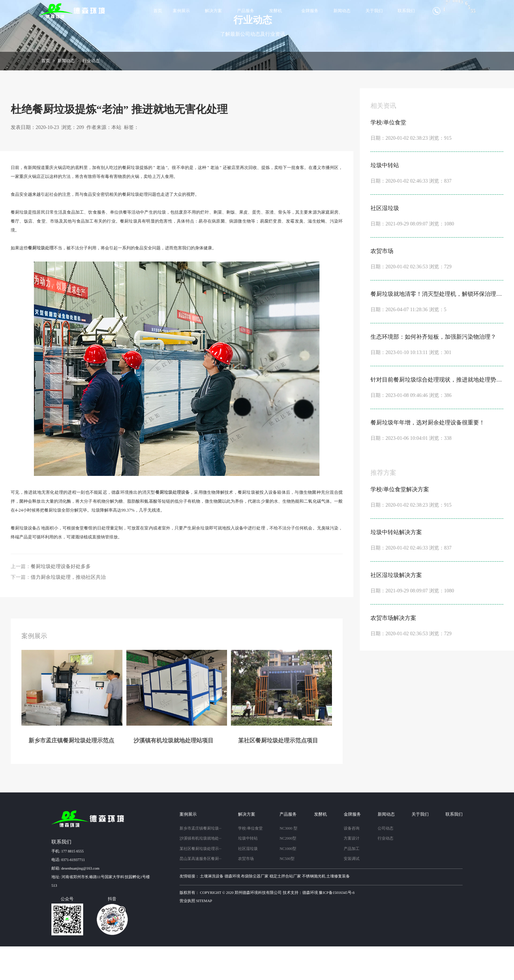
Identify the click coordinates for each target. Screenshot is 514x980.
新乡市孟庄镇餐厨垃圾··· (201, 862)
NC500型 (287, 892)
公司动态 (385, 862)
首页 (158, 11)
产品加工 (352, 882)
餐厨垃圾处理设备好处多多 (61, 600)
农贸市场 (246, 892)
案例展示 (181, 11)
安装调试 (352, 892)
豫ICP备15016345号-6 (337, 926)
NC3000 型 (288, 862)
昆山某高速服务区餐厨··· (201, 892)
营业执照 (187, 934)
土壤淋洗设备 (212, 910)
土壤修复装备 (338, 910)
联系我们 (406, 11)
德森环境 (232, 910)
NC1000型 (288, 882)
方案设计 (352, 872)
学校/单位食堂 (250, 862)
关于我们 (374, 11)
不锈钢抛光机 (314, 910)
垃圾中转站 (248, 872)
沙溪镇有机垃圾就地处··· (201, 872)
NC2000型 (288, 872)
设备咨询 (352, 862)
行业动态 (91, 94)
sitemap (204, 934)
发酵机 (276, 11)
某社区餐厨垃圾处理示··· (201, 882)
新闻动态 (342, 11)
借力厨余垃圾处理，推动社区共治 (68, 611)
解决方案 (213, 11)
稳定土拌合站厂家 (285, 910)
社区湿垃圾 (248, 882)
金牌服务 (310, 11)
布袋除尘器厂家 (255, 910)
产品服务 (246, 11)
